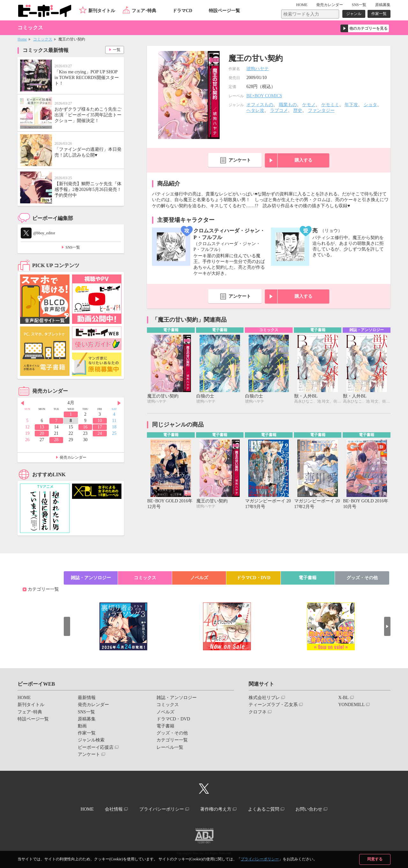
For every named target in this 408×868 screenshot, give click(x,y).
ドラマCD (182, 11)
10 (100, 421)
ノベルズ (199, 578)
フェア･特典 (144, 11)
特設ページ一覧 (224, 11)
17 (100, 427)
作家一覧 (379, 14)
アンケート (240, 160)
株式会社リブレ (264, 698)
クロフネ (258, 712)
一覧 (117, 50)
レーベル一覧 (170, 747)
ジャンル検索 (91, 740)
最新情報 (87, 698)
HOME (302, 5)
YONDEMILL (351, 705)
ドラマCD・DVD (254, 578)
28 (56, 440)
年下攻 (351, 105)
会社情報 (114, 809)
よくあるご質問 (264, 809)
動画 (82, 726)
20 (42, 433)
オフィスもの (260, 105)
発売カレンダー (73, 457)
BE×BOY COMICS (264, 96)
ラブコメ (279, 110)
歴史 (298, 110)
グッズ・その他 (362, 578)
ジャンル (354, 14)
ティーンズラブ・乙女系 (273, 705)
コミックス (43, 39)
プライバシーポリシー (260, 859)
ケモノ (309, 105)
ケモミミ (330, 105)
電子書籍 (308, 578)
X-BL (343, 698)
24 (100, 433)
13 (42, 427)
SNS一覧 (359, 5)
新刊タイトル (102, 11)
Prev (22, 403)
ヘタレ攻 (255, 110)
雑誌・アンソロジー (91, 578)
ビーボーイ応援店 (96, 747)
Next (119, 403)
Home (22, 39)
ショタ (370, 105)
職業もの (288, 105)
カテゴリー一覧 (43, 589)
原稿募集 (383, 5)
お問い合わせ (309, 809)
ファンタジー (321, 110)
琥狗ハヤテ (258, 69)
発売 (330, 5)
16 (85, 427)
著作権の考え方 (216, 809)
